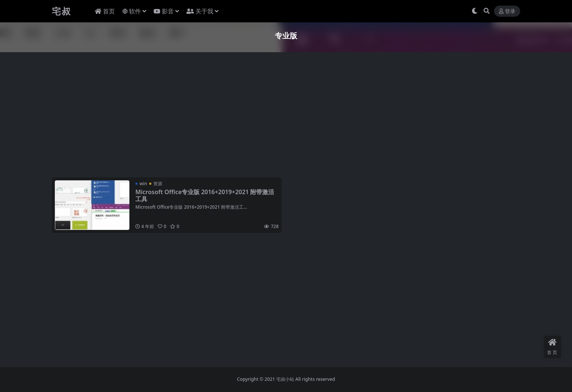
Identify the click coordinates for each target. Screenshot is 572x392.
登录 (507, 11)
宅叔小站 (285, 379)
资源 (158, 184)
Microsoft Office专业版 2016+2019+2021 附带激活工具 (205, 195)
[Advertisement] (276, 116)
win (143, 184)
